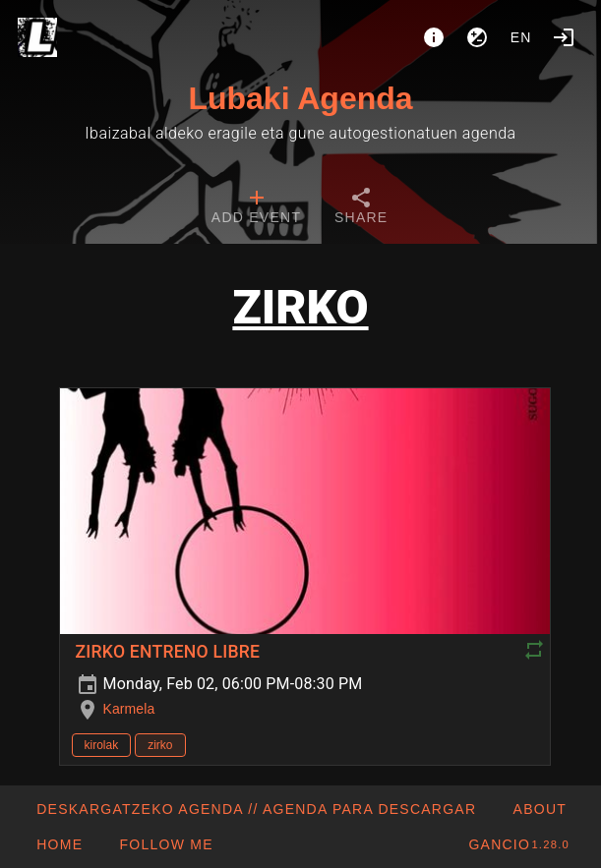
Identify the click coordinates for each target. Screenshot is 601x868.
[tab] (256, 208)
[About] (434, 37)
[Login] (564, 37)
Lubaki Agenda (300, 98)
